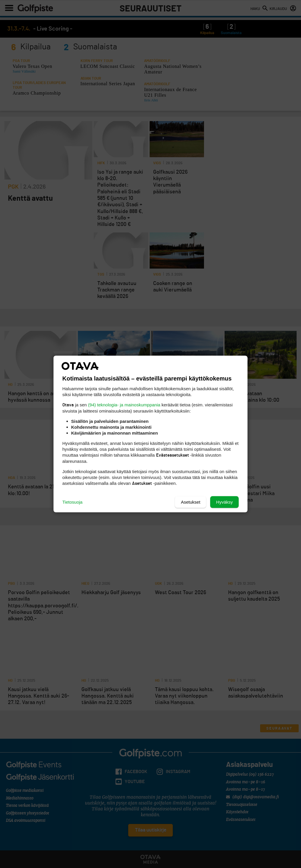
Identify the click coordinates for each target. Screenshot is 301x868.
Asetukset (190, 502)
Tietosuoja (72, 502)
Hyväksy (224, 502)
